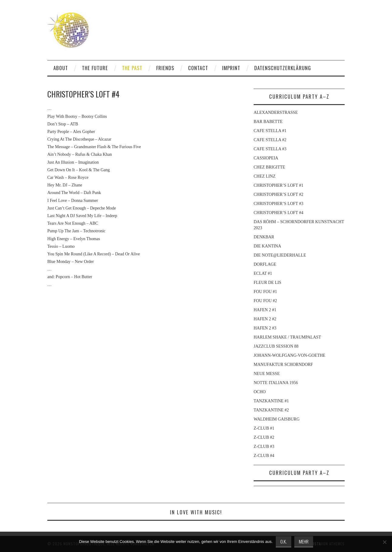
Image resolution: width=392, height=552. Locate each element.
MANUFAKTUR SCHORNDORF (283, 365)
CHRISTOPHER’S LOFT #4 (279, 213)
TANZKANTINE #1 (271, 401)
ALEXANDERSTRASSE (276, 112)
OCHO (260, 392)
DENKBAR (264, 237)
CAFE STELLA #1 (270, 131)
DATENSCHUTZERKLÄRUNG (283, 68)
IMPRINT (231, 68)
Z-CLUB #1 (264, 428)
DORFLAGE (265, 264)
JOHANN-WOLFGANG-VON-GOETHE (289, 355)
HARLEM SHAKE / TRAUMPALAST (287, 337)
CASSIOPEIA (266, 158)
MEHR (304, 541)
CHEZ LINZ (265, 176)
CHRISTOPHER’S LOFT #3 (279, 204)
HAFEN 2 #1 (265, 310)
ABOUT (61, 68)
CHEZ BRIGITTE (269, 167)
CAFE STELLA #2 (270, 140)
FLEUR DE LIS (267, 283)
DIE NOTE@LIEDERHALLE (280, 255)
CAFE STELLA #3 (270, 149)
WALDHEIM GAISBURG (277, 419)
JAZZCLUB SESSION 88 (276, 346)
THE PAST (132, 68)
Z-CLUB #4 (264, 456)
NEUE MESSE (267, 374)
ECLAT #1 (263, 273)
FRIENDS (165, 68)
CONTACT (198, 68)
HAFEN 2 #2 (265, 319)
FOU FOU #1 (265, 292)
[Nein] (384, 542)
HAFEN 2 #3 (265, 328)
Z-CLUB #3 (264, 446)
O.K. (284, 541)
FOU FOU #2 (265, 301)
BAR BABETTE (268, 122)
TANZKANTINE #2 (271, 410)
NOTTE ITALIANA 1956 (276, 383)
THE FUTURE (95, 68)
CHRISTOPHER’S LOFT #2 (279, 194)
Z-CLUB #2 (264, 437)
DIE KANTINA (267, 246)
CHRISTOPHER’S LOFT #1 (279, 185)
